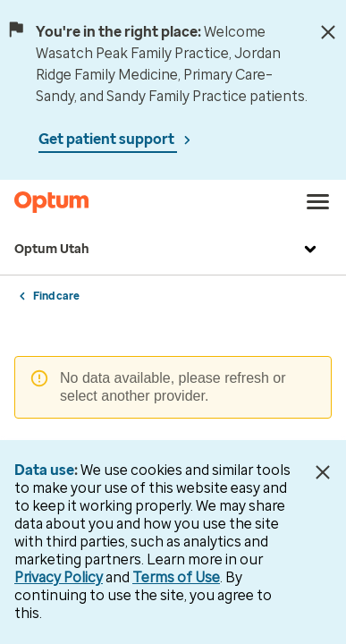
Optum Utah (168, 250)
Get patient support (108, 139)
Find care (56, 296)
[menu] (318, 202)
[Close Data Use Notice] (322, 472)
